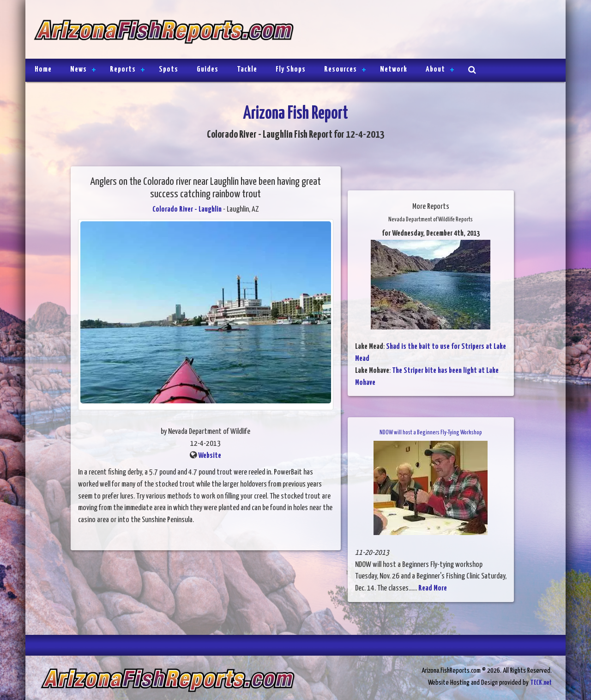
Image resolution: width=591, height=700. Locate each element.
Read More (433, 588)
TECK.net (541, 683)
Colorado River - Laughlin (187, 210)
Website (210, 456)
